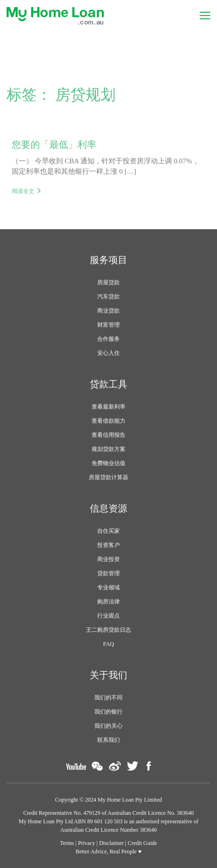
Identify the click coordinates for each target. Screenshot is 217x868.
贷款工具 (108, 384)
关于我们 (108, 675)
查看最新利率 (108, 407)
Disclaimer (112, 843)
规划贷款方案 (108, 449)
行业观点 (108, 616)
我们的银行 (108, 712)
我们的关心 (108, 726)
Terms (67, 843)
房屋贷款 (108, 282)
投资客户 (108, 545)
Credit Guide (142, 843)
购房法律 (108, 602)
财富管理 (108, 325)
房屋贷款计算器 (108, 477)
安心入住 (108, 353)
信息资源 (108, 508)
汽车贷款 (108, 297)
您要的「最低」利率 (54, 145)
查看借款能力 (108, 421)
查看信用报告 (108, 435)
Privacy (87, 843)
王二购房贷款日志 (108, 630)
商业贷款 (108, 311)
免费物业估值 (108, 463)
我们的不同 (108, 698)
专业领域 (108, 587)
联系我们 (108, 740)
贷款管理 (108, 573)
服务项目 (108, 260)
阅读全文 (23, 191)
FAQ (108, 644)
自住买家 (108, 531)
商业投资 (108, 559)
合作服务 (108, 339)
